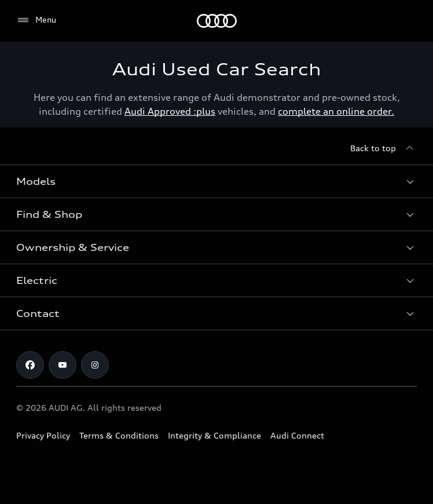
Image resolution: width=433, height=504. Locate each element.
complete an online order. (336, 111)
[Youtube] (63, 365)
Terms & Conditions (119, 435)
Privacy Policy (43, 435)
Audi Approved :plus (170, 111)
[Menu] (217, 21)
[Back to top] (384, 148)
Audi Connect (297, 435)
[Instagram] (95, 365)
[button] (216, 181)
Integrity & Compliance (214, 435)
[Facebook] (30, 365)
